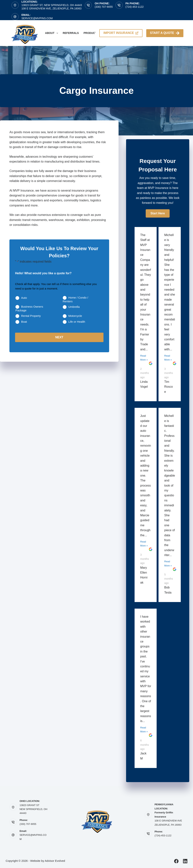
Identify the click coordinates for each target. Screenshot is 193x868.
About (52, 33)
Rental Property (31, 316)
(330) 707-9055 (104, 7)
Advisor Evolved (55, 861)
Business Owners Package (29, 308)
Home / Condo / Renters (75, 299)
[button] (158, 213)
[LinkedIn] (185, 861)
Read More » (144, 358)
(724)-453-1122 (135, 7)
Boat (24, 322)
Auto (24, 298)
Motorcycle (75, 316)
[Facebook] (176, 861)
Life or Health (77, 322)
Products (93, 33)
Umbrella (74, 307)
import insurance (121, 33)
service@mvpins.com (37, 18)
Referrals (71, 33)
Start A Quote (165, 33)
